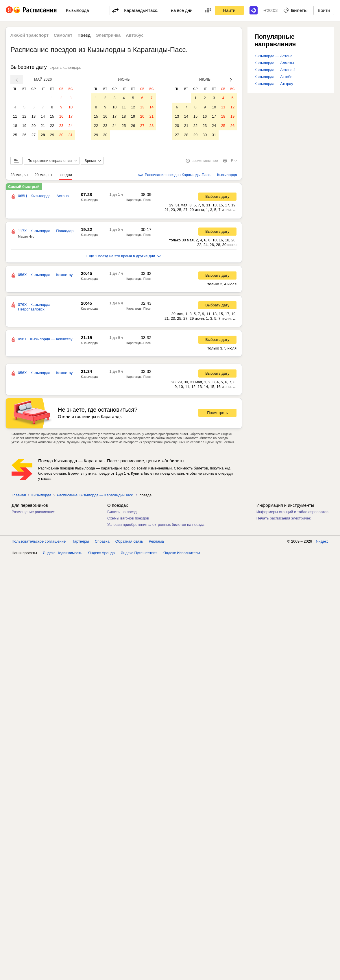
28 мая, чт (19, 176)
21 (43, 126)
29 (52, 135)
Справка (102, 542)
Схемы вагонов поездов (128, 519)
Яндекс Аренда (101, 554)
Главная (19, 496)
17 (71, 116)
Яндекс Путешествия (139, 554)
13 (34, 116)
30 (61, 135)
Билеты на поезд (122, 513)
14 (43, 116)
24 (71, 126)
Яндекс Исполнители (182, 554)
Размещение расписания (33, 513)
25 (15, 135)
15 (52, 116)
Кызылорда (89, 201)
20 (34, 126)
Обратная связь (129, 542)
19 (24, 126)
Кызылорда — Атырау (274, 84)
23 (61, 126)
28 (43, 135)
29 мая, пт (43, 176)
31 (71, 135)
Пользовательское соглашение (39, 542)
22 (52, 126)
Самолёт (63, 35)
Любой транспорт (29, 35)
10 (71, 107)
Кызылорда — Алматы (274, 63)
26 (24, 135)
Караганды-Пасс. (139, 201)
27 (34, 135)
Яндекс (322, 542)
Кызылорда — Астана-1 (275, 70)
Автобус (135, 35)
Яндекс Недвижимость (63, 554)
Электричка (108, 35)
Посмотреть (217, 414)
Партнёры (80, 542)
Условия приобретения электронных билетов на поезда (156, 526)
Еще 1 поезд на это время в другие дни (124, 257)
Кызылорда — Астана (274, 56)
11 (15, 116)
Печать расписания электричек (283, 519)
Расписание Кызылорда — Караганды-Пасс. (95, 496)
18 (15, 126)
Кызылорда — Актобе (273, 77)
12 (24, 116)
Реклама (156, 542)
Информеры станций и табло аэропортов (292, 513)
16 (61, 116)
